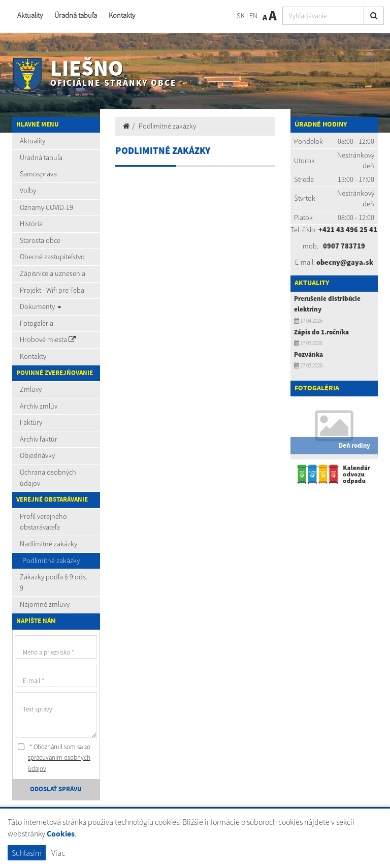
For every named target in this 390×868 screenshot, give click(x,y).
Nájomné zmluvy (45, 604)
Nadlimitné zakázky (48, 544)
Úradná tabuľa (76, 15)
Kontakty (122, 15)
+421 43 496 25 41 (348, 230)
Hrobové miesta (48, 339)
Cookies (61, 834)
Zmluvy (31, 389)
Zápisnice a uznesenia (53, 273)
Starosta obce (40, 240)
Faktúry (31, 422)
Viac (58, 853)
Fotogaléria (37, 323)
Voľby (28, 191)
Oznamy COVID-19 (46, 207)
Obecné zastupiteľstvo (52, 257)
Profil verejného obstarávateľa (43, 522)
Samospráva (38, 174)
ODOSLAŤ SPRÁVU (56, 789)
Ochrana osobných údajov (48, 478)
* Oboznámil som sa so (54, 758)
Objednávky (37, 455)
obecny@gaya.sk (345, 262)
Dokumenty (41, 306)
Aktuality (30, 15)
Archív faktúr (39, 439)
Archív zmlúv (39, 406)
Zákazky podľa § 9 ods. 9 (54, 582)
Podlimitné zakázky (51, 561)
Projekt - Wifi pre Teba (52, 290)
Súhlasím (27, 853)
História (31, 224)
